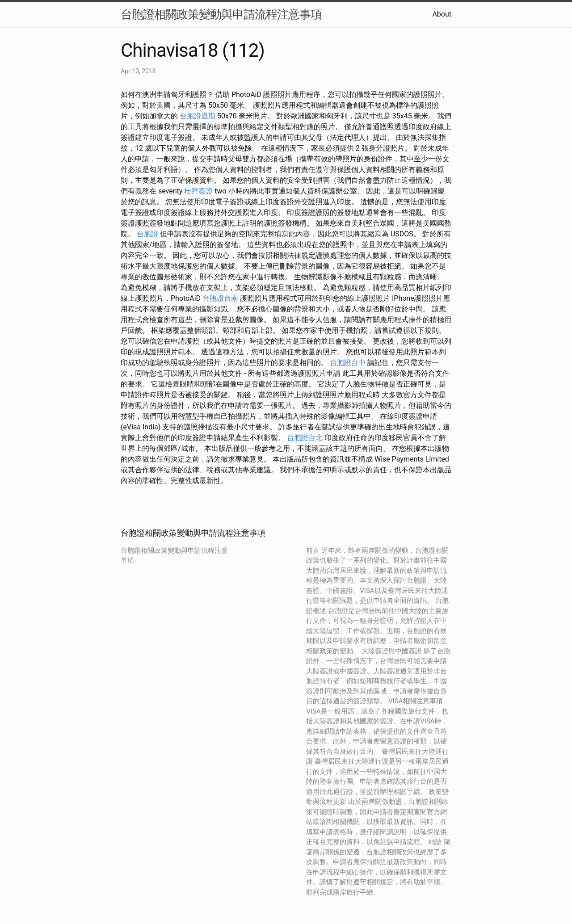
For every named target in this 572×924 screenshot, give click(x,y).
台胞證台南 (220, 298)
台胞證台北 (305, 438)
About (442, 14)
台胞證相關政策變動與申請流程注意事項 (221, 14)
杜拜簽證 (198, 191)
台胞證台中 (348, 363)
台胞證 (147, 234)
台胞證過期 (198, 116)
